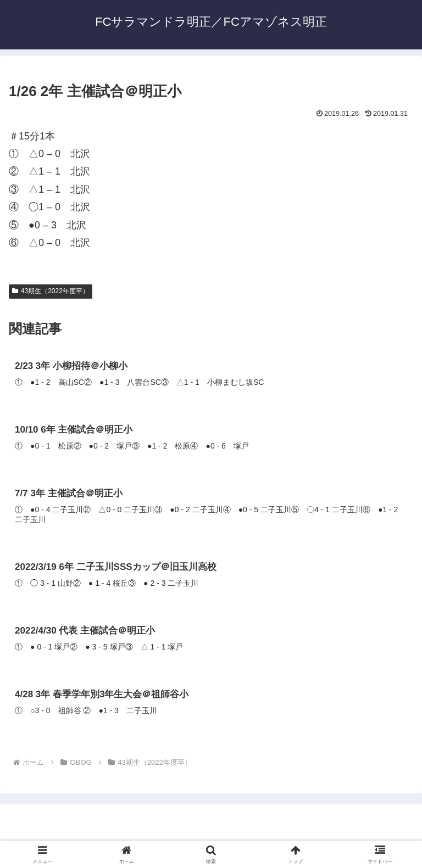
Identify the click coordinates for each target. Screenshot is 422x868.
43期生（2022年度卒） (51, 291)
